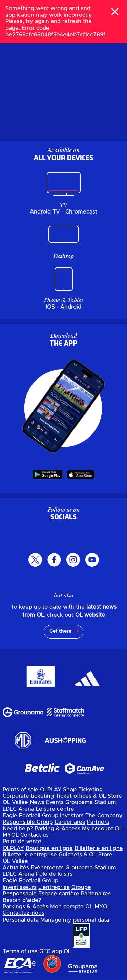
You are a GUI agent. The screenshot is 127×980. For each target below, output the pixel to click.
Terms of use (20, 951)
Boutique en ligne (49, 848)
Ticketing (90, 790)
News (37, 802)
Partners (98, 822)
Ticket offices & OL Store (89, 796)
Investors (72, 816)
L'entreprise (54, 887)
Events (55, 802)
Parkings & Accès (26, 907)
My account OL (102, 829)
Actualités (16, 868)
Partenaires (96, 894)
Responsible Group (28, 822)
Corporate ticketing (28, 796)
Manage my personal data (75, 920)
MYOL (11, 835)
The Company (104, 816)
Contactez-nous (24, 913)
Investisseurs (20, 887)
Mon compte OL (71, 907)
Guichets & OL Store (86, 855)
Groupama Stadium (91, 802)
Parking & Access (57, 829)
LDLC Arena (18, 809)
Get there (60, 631)
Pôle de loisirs (54, 874)
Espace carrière (59, 894)
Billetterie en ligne (99, 848)
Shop (70, 790)
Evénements (47, 868)
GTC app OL (55, 951)
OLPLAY (51, 790)
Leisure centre (55, 809)
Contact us (35, 835)
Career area (70, 822)
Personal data (21, 920)
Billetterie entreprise (30, 855)
